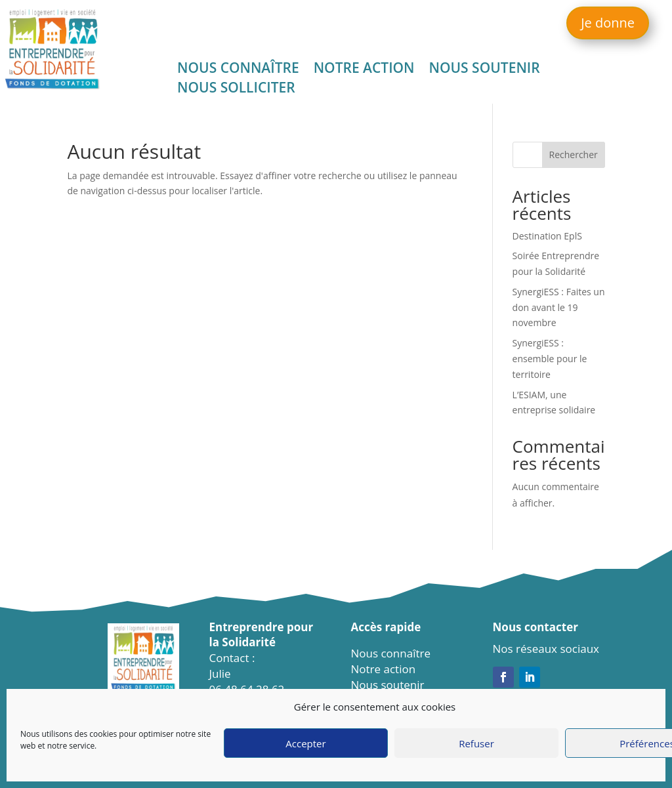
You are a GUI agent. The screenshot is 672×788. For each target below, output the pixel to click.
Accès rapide (386, 627)
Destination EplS (547, 236)
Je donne (608, 23)
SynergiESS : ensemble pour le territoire (550, 359)
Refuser (476, 743)
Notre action (364, 70)
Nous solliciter (236, 90)
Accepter (305, 743)
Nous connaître (238, 70)
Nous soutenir (485, 70)
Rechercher (574, 155)
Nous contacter (535, 627)
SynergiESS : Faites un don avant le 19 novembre (559, 307)
